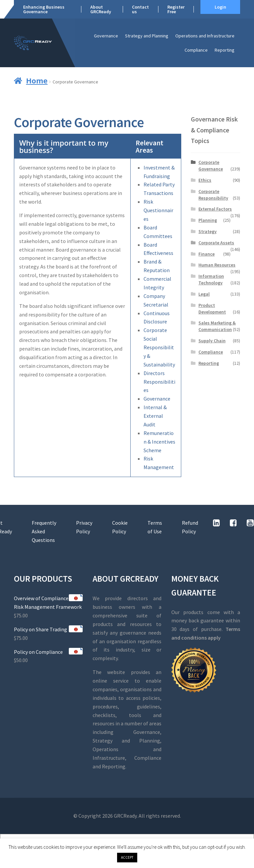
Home (37, 80)
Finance (207, 254)
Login (220, 7)
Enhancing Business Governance (44, 9)
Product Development (212, 309)
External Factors (215, 209)
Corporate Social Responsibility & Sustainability (159, 347)
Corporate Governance (211, 166)
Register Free (176, 9)
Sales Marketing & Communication (217, 326)
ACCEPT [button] (127, 857)
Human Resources (217, 265)
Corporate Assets (216, 243)
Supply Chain (212, 341)
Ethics (205, 180)
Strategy (208, 231)
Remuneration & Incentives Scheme (159, 442)
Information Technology (211, 279)
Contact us (140, 9)
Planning (208, 220)
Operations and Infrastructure (205, 36)
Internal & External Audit (155, 416)
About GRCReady (101, 9)
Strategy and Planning (147, 36)
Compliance (196, 50)
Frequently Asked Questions (44, 531)
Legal (204, 294)
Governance (106, 36)
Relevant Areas (149, 146)
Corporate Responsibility (213, 195)
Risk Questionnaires (158, 210)
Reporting (225, 50)
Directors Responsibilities (159, 382)
